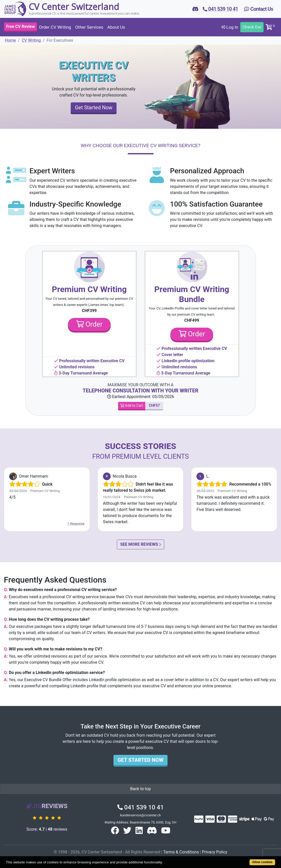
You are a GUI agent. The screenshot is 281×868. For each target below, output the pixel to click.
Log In (230, 27)
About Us (116, 27)
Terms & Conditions (181, 852)
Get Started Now (93, 108)
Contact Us (259, 9)
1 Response (76, 524)
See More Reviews (140, 544)
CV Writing (31, 40)
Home (10, 40)
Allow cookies (262, 862)
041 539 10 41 (140, 807)
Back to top (140, 789)
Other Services (89, 27)
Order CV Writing (55, 27)
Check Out (252, 27)
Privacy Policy (215, 852)
